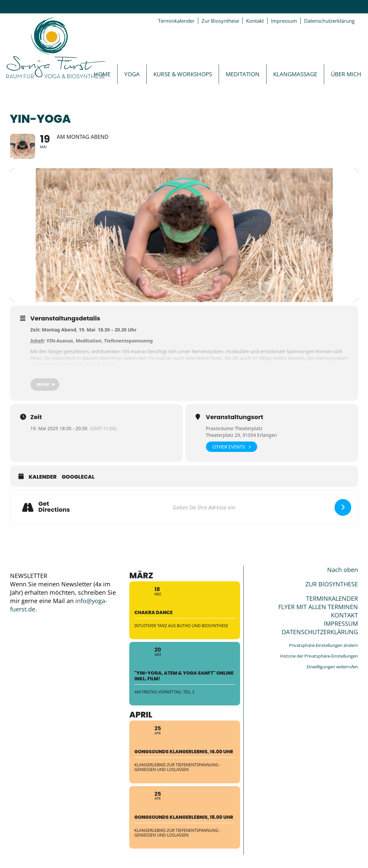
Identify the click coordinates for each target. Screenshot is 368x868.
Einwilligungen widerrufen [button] (332, 667)
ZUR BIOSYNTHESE (332, 584)
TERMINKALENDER (332, 598)
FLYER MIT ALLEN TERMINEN (318, 607)
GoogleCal (78, 477)
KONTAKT (344, 615)
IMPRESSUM (341, 623)
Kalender (43, 477)
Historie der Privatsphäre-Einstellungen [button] (319, 656)
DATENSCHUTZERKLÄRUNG (320, 632)
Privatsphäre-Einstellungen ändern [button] (323, 645)
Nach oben (343, 570)
